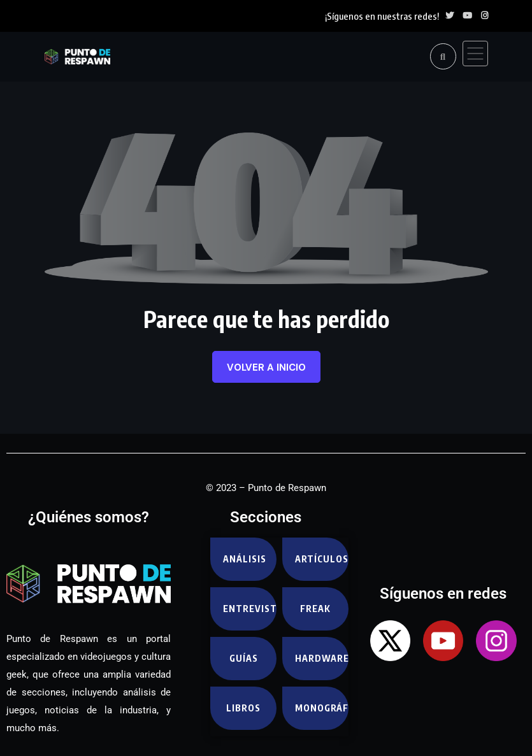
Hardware (321, 658)
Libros (243, 708)
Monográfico (321, 708)
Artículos (321, 559)
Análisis (245, 559)
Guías (244, 658)
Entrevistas (249, 609)
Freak (315, 609)
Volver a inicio (266, 367)
